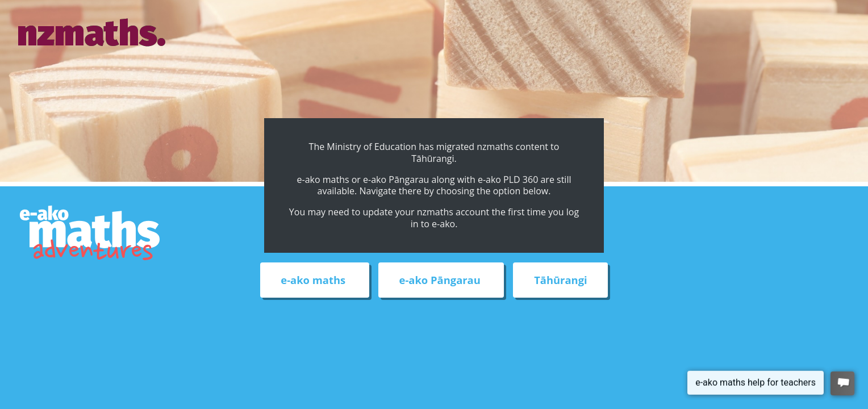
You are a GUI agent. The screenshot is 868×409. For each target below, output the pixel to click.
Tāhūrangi (560, 280)
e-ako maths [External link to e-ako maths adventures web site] (314, 280)
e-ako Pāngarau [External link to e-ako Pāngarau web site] (441, 280)
